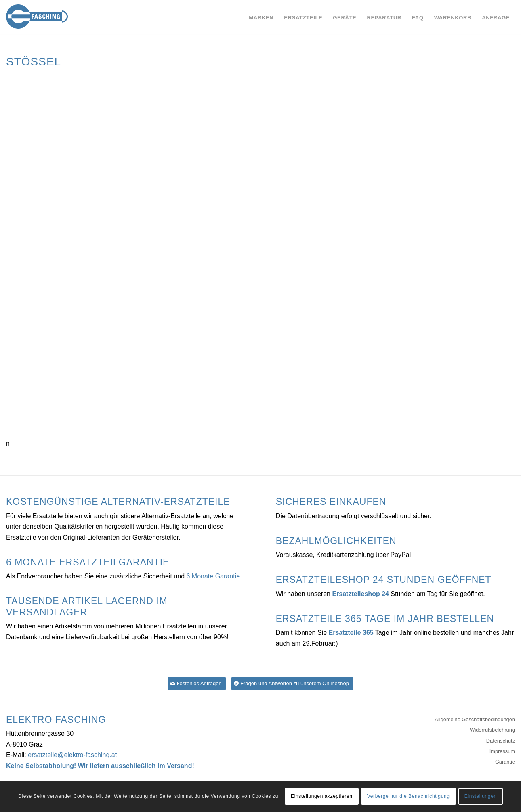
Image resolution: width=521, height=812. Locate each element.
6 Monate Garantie (213, 576)
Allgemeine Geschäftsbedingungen (475, 719)
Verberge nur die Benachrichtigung (409, 796)
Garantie (505, 762)
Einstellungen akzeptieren (321, 796)
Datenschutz (501, 741)
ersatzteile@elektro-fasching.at (72, 755)
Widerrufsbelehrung (492, 730)
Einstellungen (481, 796)
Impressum (502, 751)
